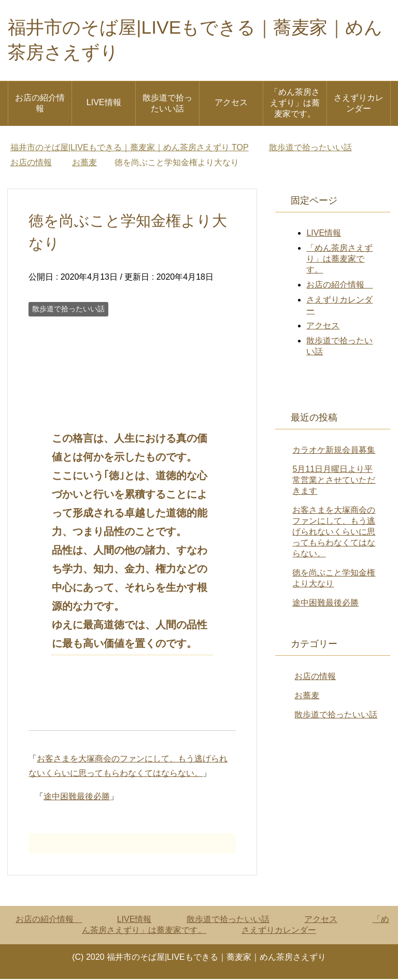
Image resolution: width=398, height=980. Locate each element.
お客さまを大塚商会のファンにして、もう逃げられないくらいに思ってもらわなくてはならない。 (334, 533)
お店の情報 (315, 677)
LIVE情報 (104, 103)
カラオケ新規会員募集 (334, 451)
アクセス (231, 103)
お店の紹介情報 (40, 104)
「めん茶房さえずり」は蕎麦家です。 (295, 104)
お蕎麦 (307, 696)
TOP (130, 148)
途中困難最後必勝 (77, 797)
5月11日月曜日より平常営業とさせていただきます (334, 481)
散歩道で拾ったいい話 (167, 104)
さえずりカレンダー (359, 104)
